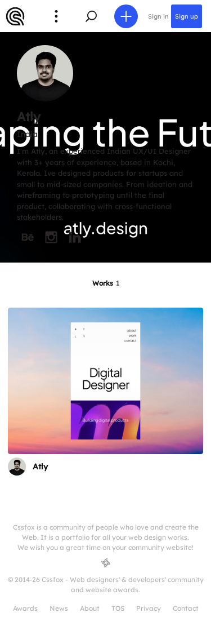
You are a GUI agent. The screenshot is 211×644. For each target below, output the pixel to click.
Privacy (149, 608)
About (90, 608)
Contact (186, 608)
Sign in (158, 16)
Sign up (187, 16)
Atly (40, 467)
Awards (25, 608)
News (59, 608)
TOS (118, 608)
